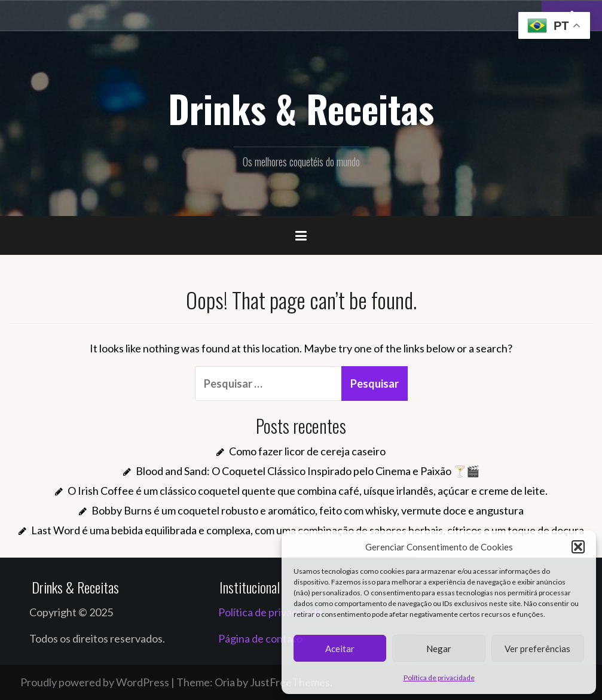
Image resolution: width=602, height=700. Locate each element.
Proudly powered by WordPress (95, 682)
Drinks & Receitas (301, 108)
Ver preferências (537, 649)
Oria (225, 682)
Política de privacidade (439, 678)
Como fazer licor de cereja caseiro (307, 451)
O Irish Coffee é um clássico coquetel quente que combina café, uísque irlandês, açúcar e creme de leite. (308, 491)
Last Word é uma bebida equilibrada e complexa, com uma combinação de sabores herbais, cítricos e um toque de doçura (308, 530)
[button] (578, 547)
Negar (439, 649)
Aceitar (340, 649)
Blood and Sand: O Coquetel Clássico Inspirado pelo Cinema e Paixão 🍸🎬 (308, 471)
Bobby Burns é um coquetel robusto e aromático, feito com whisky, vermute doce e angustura (308, 510)
